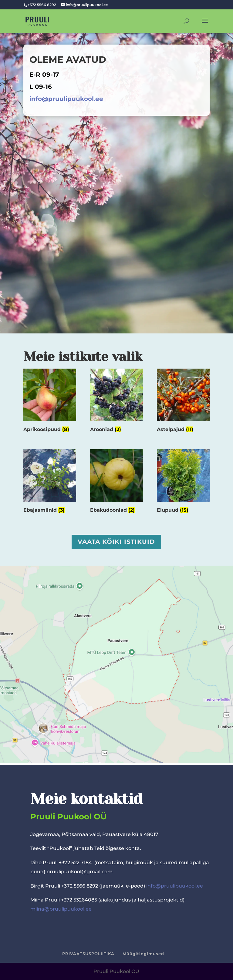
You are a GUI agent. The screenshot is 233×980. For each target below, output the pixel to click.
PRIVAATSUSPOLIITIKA (88, 954)
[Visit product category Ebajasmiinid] (50, 483)
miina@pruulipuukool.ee (61, 909)
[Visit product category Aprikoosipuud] (50, 402)
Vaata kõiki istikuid (116, 542)
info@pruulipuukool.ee (66, 99)
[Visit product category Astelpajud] (183, 402)
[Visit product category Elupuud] (183, 483)
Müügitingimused (143, 954)
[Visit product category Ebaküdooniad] (116, 483)
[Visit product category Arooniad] (116, 402)
